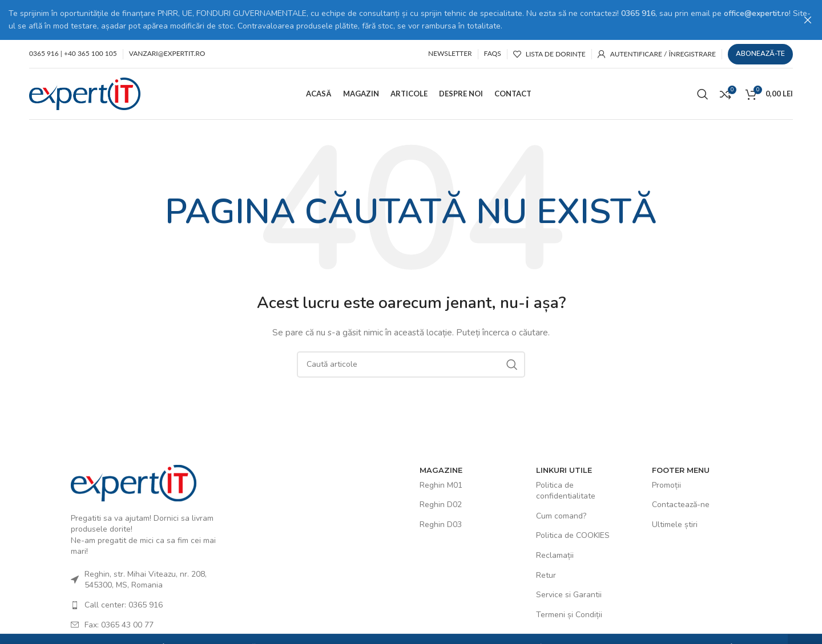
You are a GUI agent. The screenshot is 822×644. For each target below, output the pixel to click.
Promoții (666, 484)
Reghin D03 (441, 523)
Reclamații (555, 554)
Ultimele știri (675, 523)
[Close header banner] (808, 20)
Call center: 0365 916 (124, 604)
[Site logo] (85, 92)
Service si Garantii (569, 594)
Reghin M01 (441, 484)
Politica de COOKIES (573, 534)
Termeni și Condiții (569, 613)
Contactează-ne (681, 503)
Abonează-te (760, 52)
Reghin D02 (441, 503)
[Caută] (703, 92)
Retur (546, 574)
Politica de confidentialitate (566, 490)
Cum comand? (561, 515)
